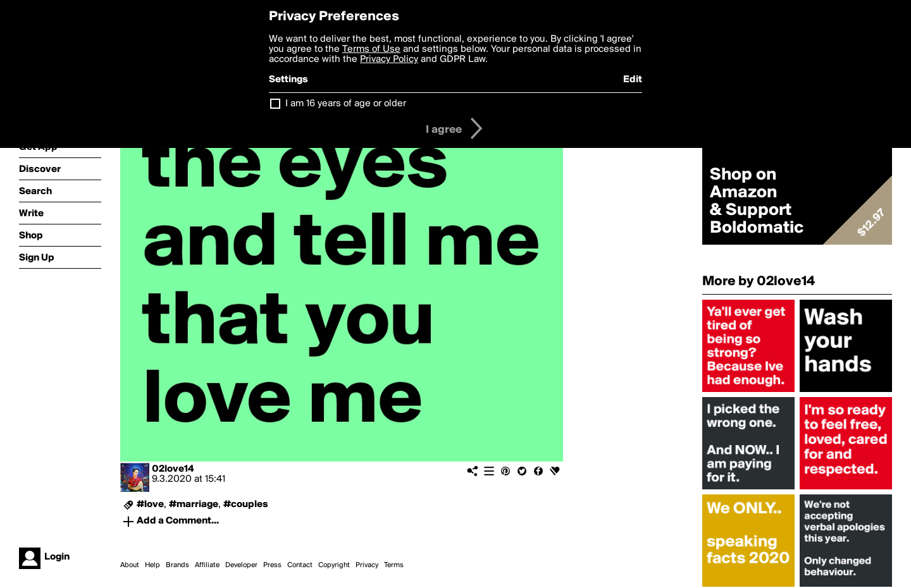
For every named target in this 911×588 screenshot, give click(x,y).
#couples (246, 505)
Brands (177, 565)
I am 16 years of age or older (346, 104)
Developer (241, 565)
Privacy (367, 565)
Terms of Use (371, 49)
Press (272, 565)
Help (152, 565)
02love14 (173, 469)
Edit (633, 80)
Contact (300, 565)
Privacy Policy (389, 59)
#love (150, 505)
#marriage (194, 505)
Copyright (334, 565)
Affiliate (207, 565)
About (130, 565)
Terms (394, 565)
